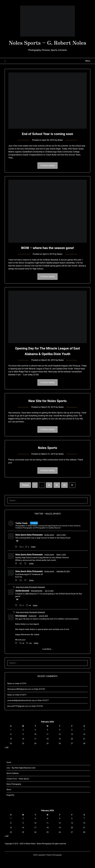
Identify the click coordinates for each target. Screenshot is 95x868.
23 (57, 495)
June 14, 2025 (61, 544)
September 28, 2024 (63, 581)
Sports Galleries (13, 783)
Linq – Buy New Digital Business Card (21, 777)
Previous (25, 495)
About (9, 799)
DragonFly (10, 805)
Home (9, 772)
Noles (60, 149)
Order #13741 (21, 693)
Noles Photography (14, 794)
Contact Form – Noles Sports (18, 788)
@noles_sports (49, 544)
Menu (88, 70)
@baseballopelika (37, 600)
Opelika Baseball (22, 600)
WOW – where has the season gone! (47, 257)
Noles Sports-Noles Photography (29, 544)
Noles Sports (48, 457)
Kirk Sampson (21, 625)
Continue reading (47, 175)
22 (49, 495)
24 (64, 495)
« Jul (6, 757)
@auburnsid (32, 625)
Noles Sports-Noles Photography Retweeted (30, 597)
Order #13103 (37, 716)
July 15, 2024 (49, 600)
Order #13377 (21, 704)
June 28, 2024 (43, 625)
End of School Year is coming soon (47, 143)
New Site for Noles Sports (47, 410)
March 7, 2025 (61, 564)
